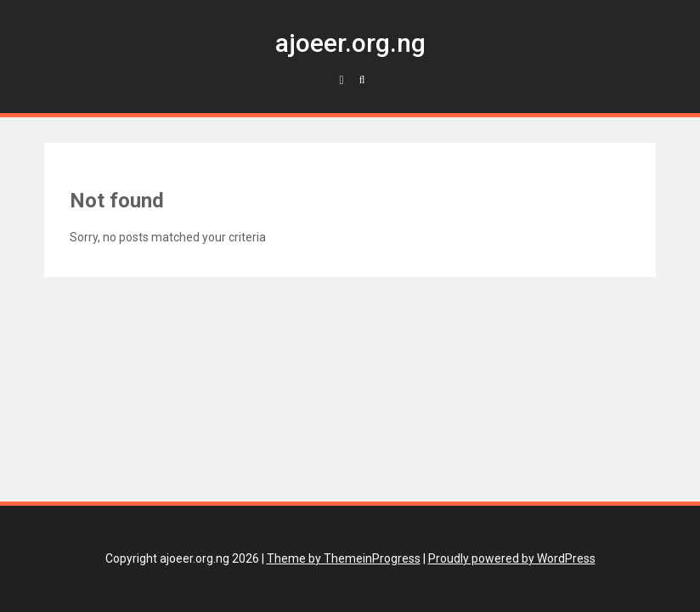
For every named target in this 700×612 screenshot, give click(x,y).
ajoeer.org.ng (350, 43)
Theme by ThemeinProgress (344, 558)
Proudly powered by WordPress (512, 558)
